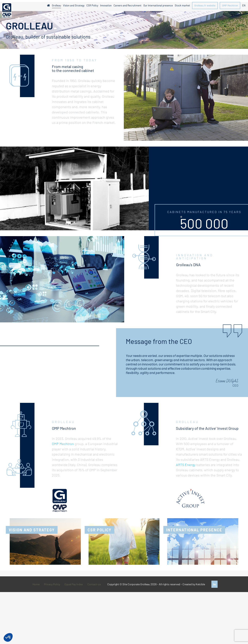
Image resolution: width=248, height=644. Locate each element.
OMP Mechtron (63, 444)
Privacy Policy (52, 584)
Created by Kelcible (194, 584)
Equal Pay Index (74, 584)
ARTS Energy (186, 465)
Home (36, 584)
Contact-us (94, 584)
